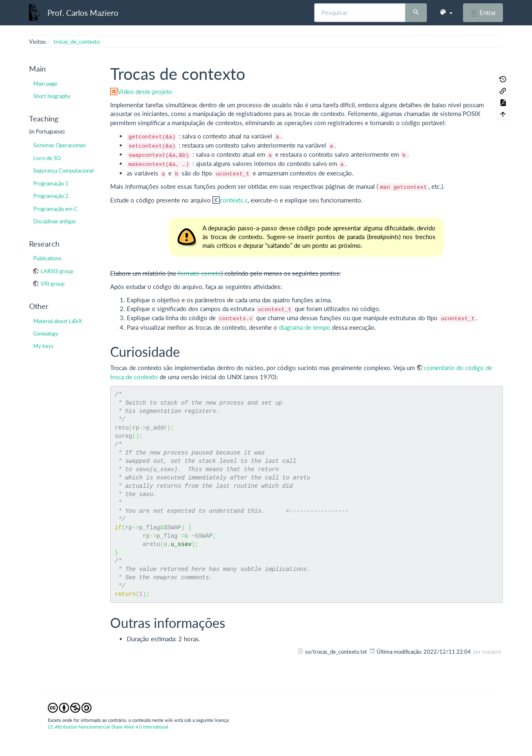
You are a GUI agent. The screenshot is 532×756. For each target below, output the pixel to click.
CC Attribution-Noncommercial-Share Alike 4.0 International (108, 727)
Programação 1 (51, 183)
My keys (43, 346)
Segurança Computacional (63, 170)
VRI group (53, 284)
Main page (45, 84)
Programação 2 (51, 196)
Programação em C (55, 209)
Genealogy (46, 334)
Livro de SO (47, 158)
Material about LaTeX (58, 321)
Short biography (52, 96)
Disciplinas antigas (55, 221)
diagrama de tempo (305, 327)
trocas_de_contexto (77, 42)
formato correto (199, 273)
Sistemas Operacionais (60, 145)
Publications (47, 258)
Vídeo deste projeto (145, 91)
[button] (446, 12)
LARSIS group (57, 271)
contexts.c (234, 200)
